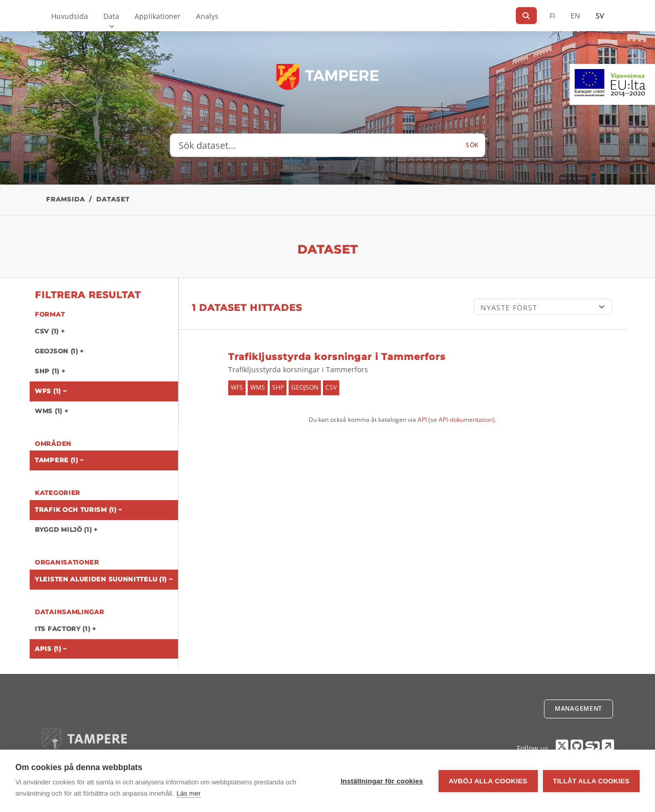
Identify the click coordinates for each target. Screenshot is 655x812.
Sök (472, 145)
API (422, 420)
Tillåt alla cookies (591, 781)
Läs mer (189, 793)
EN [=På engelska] (575, 16)
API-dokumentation (466, 420)
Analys (207, 16)
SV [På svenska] (600, 16)
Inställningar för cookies (382, 781)
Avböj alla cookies (488, 781)
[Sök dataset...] (315, 145)
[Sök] (526, 16)
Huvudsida (70, 16)
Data (111, 16)
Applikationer (158, 16)
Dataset (113, 199)
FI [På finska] (552, 16)
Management (578, 708)
